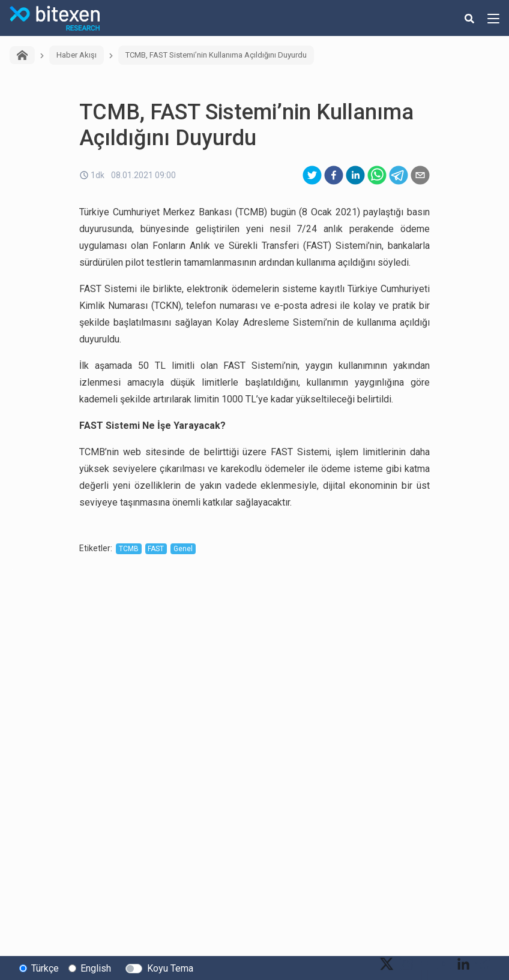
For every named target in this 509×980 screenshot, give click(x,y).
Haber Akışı (77, 55)
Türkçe (45, 968)
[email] (420, 175)
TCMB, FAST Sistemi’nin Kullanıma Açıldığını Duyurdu (216, 55)
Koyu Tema (170, 968)
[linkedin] (355, 175)
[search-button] (469, 18)
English (96, 968)
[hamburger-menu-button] (493, 18)
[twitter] (312, 175)
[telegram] (399, 175)
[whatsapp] (377, 175)
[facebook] (334, 175)
